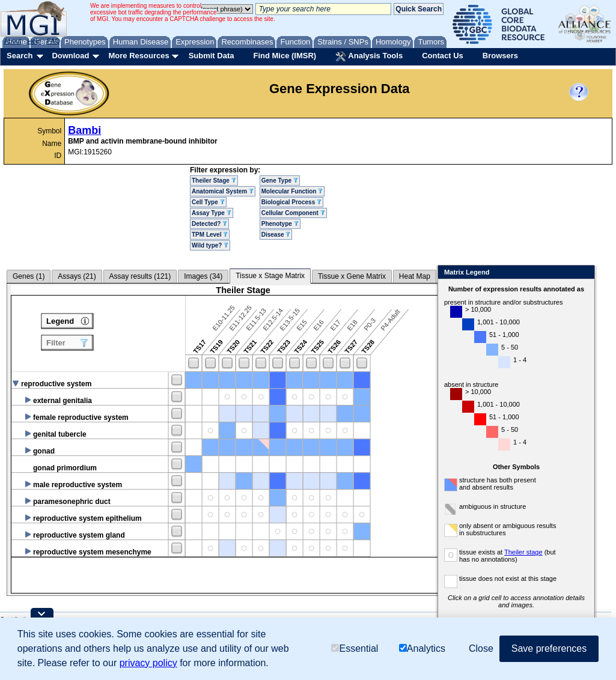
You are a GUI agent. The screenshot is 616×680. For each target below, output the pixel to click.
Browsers (500, 56)
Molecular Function (292, 191)
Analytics (422, 648)
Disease (276, 235)
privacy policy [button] (148, 663)
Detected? (209, 224)
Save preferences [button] (549, 648)
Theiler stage (538, 552)
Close (598, 273)
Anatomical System (223, 191)
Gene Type (280, 181)
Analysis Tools (369, 56)
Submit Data (212, 56)
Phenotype (280, 224)
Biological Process (291, 202)
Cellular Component (293, 213)
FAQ (53, 41)
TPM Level (210, 235)
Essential (355, 648)
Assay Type (212, 213)
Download (70, 56)
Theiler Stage (214, 181)
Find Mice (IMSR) (285, 56)
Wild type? (210, 245)
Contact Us (443, 56)
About (13, 41)
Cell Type (208, 202)
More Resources (139, 56)
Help (34, 41)
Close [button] (481, 648)
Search (20, 56)
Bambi (84, 130)
